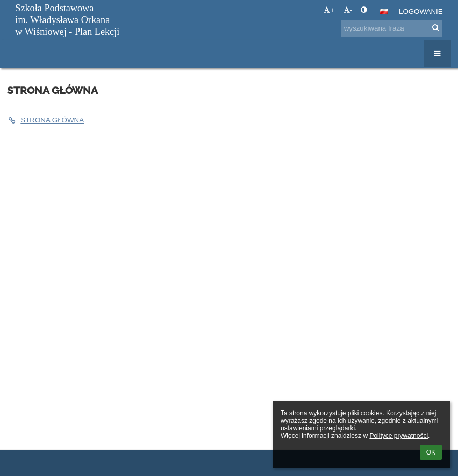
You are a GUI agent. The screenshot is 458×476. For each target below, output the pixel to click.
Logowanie (421, 12)
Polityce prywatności (399, 436)
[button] (384, 11)
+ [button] (329, 10)
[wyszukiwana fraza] (392, 28)
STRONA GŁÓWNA (45, 120)
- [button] (348, 10)
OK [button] (431, 452)
